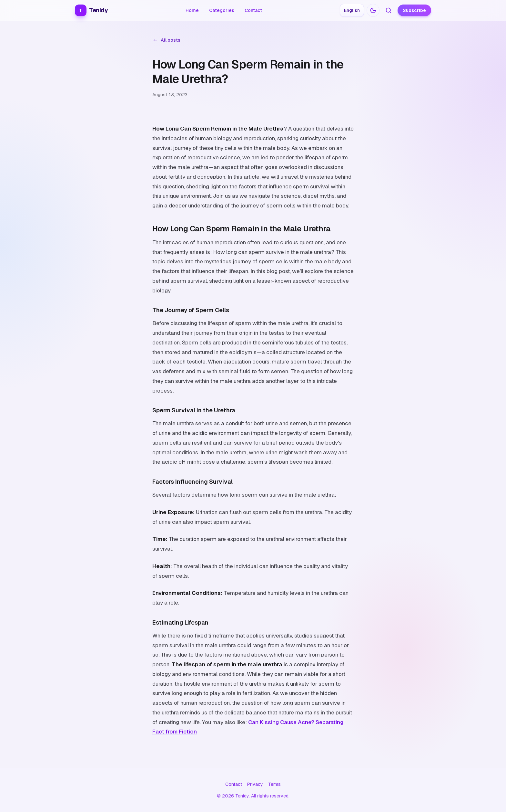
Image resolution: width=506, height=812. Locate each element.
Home (192, 10)
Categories (222, 10)
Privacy (255, 784)
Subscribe (414, 10)
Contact (253, 10)
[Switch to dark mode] (373, 10)
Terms (274, 784)
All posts (166, 40)
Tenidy (91, 10)
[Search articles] (389, 10)
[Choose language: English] (352, 10)
